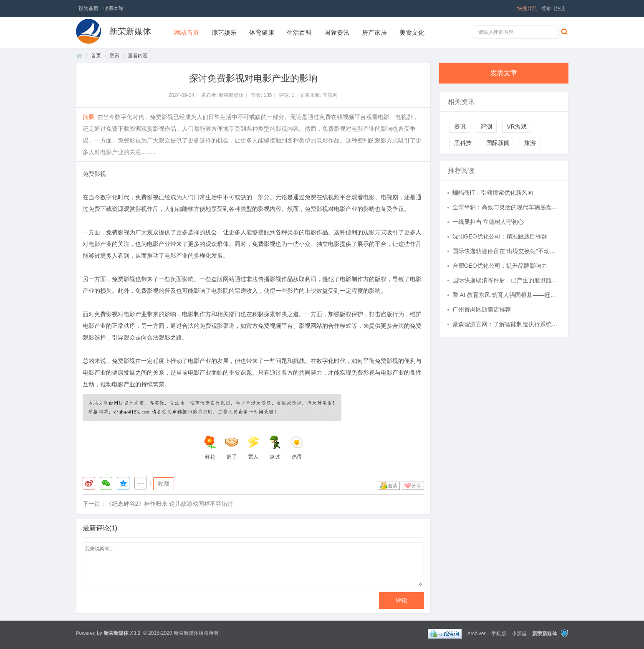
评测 (486, 127)
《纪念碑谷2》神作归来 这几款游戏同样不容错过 (170, 504)
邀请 (392, 486)
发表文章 (504, 73)
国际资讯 (337, 32)
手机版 (499, 633)
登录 (546, 8)
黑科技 (463, 143)
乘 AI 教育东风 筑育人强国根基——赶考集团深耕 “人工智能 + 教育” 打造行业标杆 (506, 295)
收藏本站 (114, 8)
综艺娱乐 (224, 32)
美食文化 (412, 32)
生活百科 (299, 32)
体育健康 (262, 32)
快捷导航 (527, 8)
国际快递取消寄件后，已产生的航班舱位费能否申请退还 (506, 280)
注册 (561, 8)
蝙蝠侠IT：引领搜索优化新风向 (493, 193)
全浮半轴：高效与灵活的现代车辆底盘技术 (506, 207)
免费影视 (94, 174)
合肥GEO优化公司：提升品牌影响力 (500, 266)
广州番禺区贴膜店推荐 (482, 309)
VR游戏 (516, 127)
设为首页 (88, 8)
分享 (417, 486)
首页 (79, 56)
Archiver (476, 633)
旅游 (530, 143)
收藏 (164, 484)
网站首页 (187, 32)
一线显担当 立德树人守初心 (488, 222)
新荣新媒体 (130, 31)
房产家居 (374, 32)
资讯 (114, 56)
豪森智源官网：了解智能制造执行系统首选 (506, 324)
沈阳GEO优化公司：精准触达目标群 (500, 236)
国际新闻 (498, 143)
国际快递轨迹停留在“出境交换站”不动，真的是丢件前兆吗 (506, 251)
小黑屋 (519, 633)
